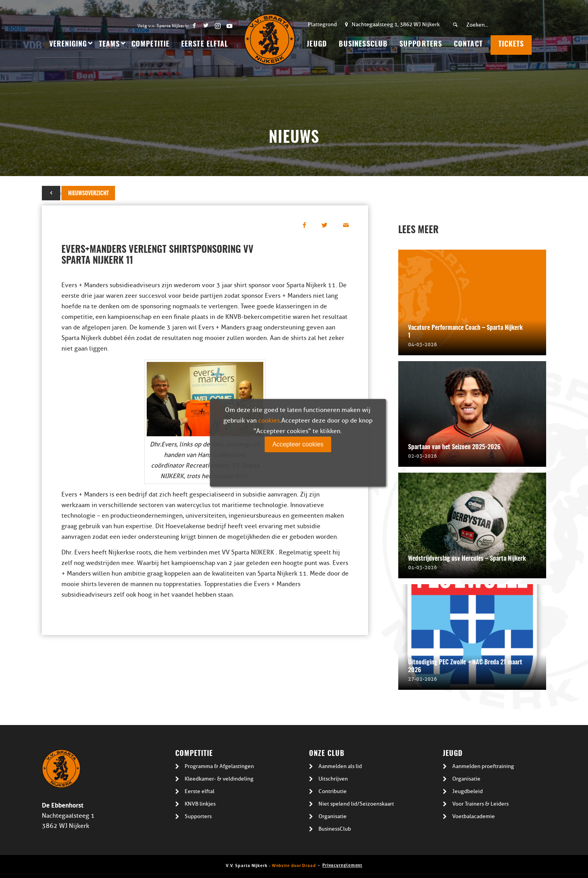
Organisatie (333, 816)
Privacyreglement (342, 865)
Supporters (198, 816)
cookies (269, 421)
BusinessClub (335, 829)
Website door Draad (294, 865)
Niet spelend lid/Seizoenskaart (356, 804)
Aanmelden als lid (340, 766)
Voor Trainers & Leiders (480, 804)
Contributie (333, 791)
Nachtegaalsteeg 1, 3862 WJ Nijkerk (396, 24)
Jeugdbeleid (468, 791)
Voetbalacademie (474, 816)
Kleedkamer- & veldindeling (219, 779)
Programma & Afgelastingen (219, 766)
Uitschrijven (333, 779)
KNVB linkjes (200, 804)
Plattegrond (322, 24)
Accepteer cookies (298, 444)
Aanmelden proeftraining (483, 766)
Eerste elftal (200, 791)
